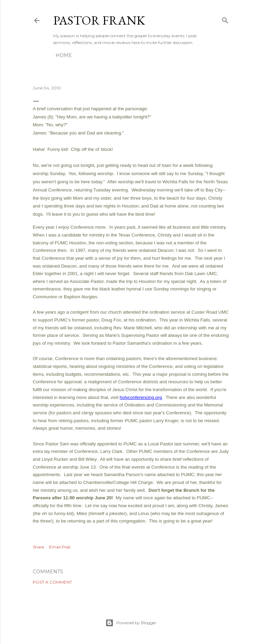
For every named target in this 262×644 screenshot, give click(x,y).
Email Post (60, 547)
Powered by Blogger (131, 623)
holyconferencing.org (141, 397)
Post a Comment (52, 582)
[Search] (225, 19)
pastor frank (99, 20)
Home (64, 55)
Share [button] (38, 547)
